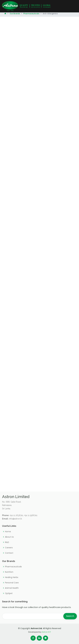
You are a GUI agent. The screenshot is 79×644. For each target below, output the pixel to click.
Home (8, 532)
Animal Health (12, 588)
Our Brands (15, 14)
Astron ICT (46, 632)
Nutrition (9, 572)
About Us (9, 537)
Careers (9, 548)
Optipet (9, 593)
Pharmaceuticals (31, 14)
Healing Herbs (12, 577)
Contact (9, 553)
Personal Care (12, 583)
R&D (7, 542)
